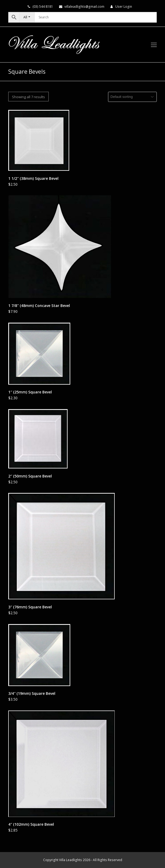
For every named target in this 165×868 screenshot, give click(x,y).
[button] (154, 44)
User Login (124, 7)
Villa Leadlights (71, 860)
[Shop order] (132, 97)
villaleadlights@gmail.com (84, 7)
